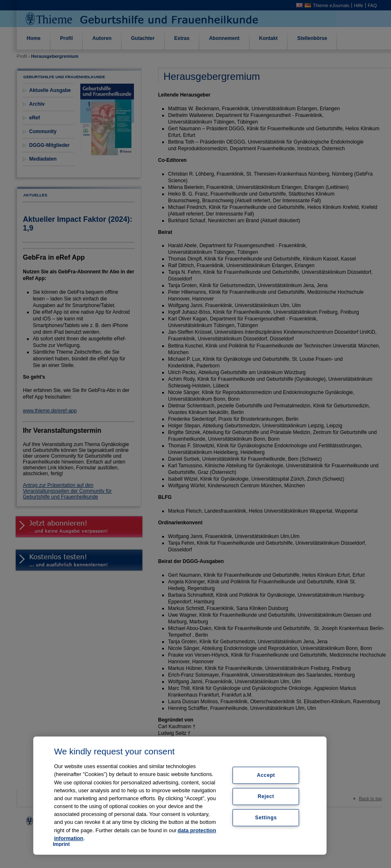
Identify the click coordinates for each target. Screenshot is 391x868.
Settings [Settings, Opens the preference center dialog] (266, 817)
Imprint (61, 844)
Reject (266, 796)
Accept (266, 775)
